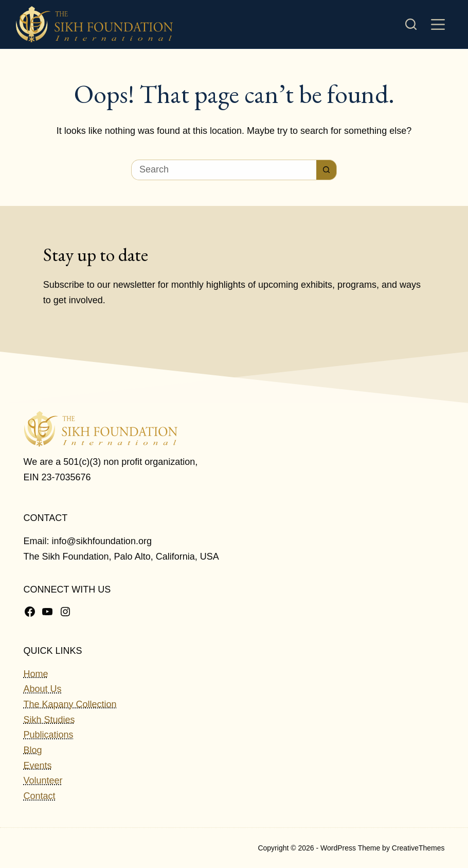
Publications (49, 735)
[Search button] (327, 170)
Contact (40, 796)
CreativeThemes (418, 848)
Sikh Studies (49, 720)
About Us (43, 689)
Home (36, 674)
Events (38, 766)
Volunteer (43, 780)
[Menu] (438, 24)
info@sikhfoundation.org (102, 541)
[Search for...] (224, 170)
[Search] (411, 24)
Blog (33, 750)
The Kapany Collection (70, 704)
